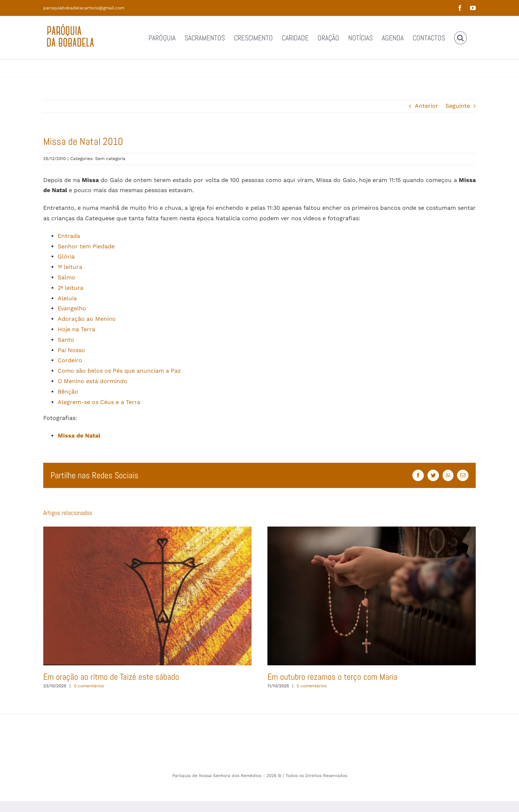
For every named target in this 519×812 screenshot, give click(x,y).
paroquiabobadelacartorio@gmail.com (84, 8)
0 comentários (89, 686)
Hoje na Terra (76, 329)
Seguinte (458, 106)
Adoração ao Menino (87, 319)
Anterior (427, 106)
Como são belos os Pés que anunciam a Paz (119, 371)
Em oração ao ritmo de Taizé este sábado (111, 677)
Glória (66, 256)
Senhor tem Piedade (86, 246)
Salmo (66, 277)
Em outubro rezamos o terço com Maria (332, 677)
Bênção (68, 392)
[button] (460, 38)
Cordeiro (70, 360)
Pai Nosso (71, 350)
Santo (66, 340)
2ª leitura (70, 288)
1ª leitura (70, 267)
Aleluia (67, 298)
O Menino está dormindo (92, 381)
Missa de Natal (79, 436)
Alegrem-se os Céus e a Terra (99, 402)
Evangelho (72, 308)
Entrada (69, 236)
